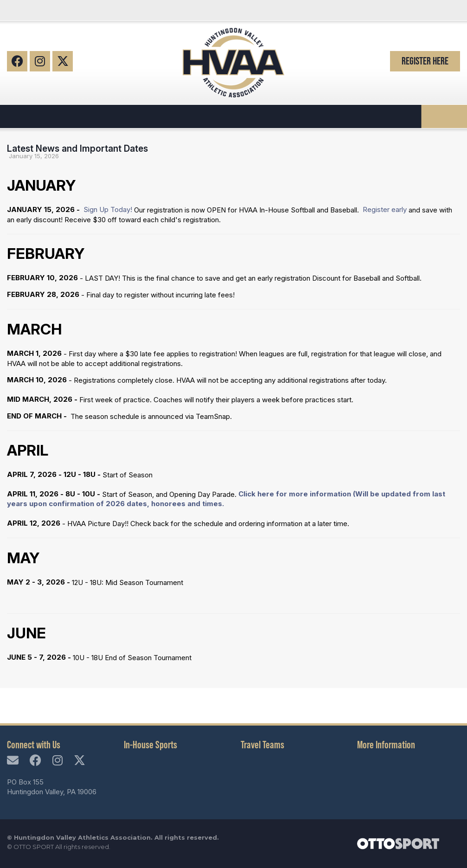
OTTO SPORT (34, 847)
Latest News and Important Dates (77, 148)
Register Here (425, 61)
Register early (384, 209)
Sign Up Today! (108, 209)
